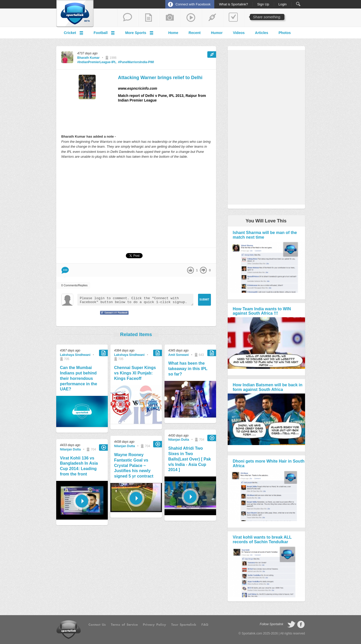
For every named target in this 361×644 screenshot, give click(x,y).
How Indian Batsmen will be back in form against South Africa (268, 387)
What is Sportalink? (233, 4)
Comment (65, 270)
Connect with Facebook (193, 4)
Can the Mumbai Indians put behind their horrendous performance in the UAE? (79, 378)
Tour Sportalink (184, 625)
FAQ (205, 625)
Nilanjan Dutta (71, 449)
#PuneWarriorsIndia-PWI (136, 62)
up (190, 270)
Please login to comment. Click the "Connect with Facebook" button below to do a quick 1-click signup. (135, 300)
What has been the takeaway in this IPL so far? (188, 369)
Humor (217, 33)
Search (298, 4)
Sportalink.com (252, 633)
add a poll (233, 18)
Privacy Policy (154, 625)
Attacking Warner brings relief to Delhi (160, 78)
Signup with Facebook (113, 316)
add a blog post (149, 18)
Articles (262, 33)
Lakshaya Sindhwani (75, 355)
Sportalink (75, 14)
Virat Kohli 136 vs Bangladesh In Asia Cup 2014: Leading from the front (79, 466)
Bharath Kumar (89, 58)
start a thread (128, 18)
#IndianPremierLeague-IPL (97, 62)
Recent (195, 33)
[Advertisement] (136, 203)
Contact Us (97, 625)
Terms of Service (124, 625)
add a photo (170, 18)
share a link (212, 18)
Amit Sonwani (179, 355)
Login (283, 4)
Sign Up (263, 4)
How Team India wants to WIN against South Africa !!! (262, 311)
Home (173, 33)
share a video (191, 18)
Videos (239, 33)
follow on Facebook (301, 624)
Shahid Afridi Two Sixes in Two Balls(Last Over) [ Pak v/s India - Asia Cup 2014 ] (190, 459)
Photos (285, 33)
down (203, 270)
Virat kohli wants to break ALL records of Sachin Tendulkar (262, 540)
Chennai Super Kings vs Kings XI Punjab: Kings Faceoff (135, 373)
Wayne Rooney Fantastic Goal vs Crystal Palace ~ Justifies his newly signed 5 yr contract (134, 465)
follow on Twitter (291, 624)
